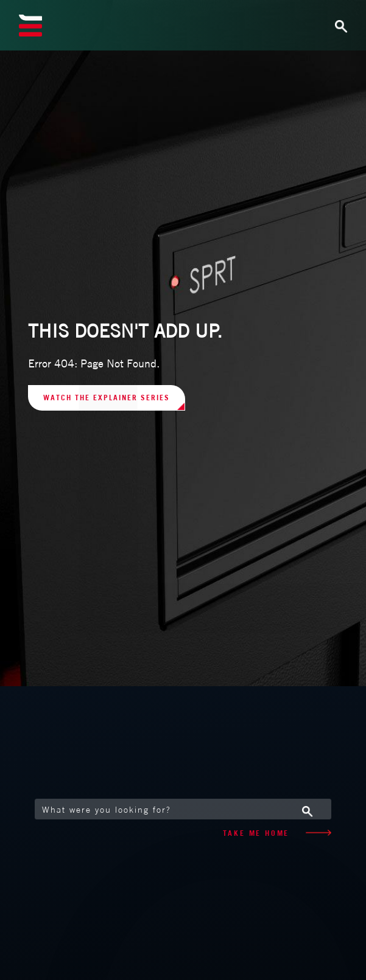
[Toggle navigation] (319, 25)
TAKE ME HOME (277, 833)
